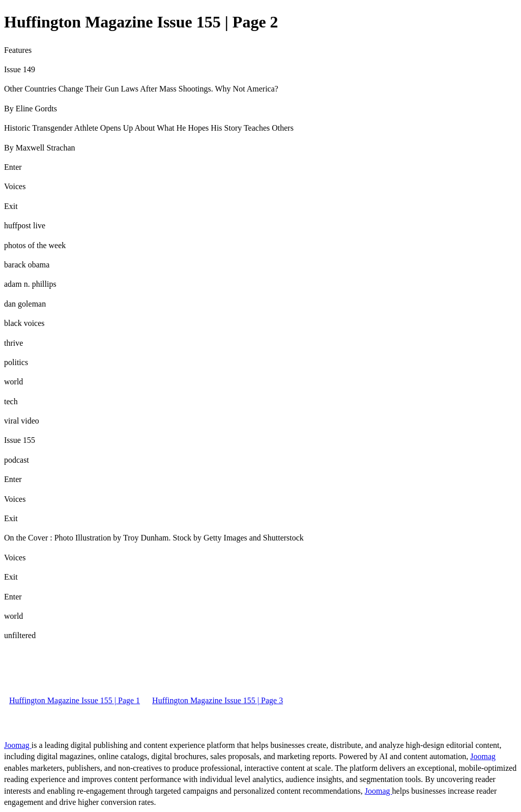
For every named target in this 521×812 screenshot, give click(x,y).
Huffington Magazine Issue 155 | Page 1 (75, 700)
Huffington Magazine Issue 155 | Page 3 (218, 700)
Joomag (18, 745)
